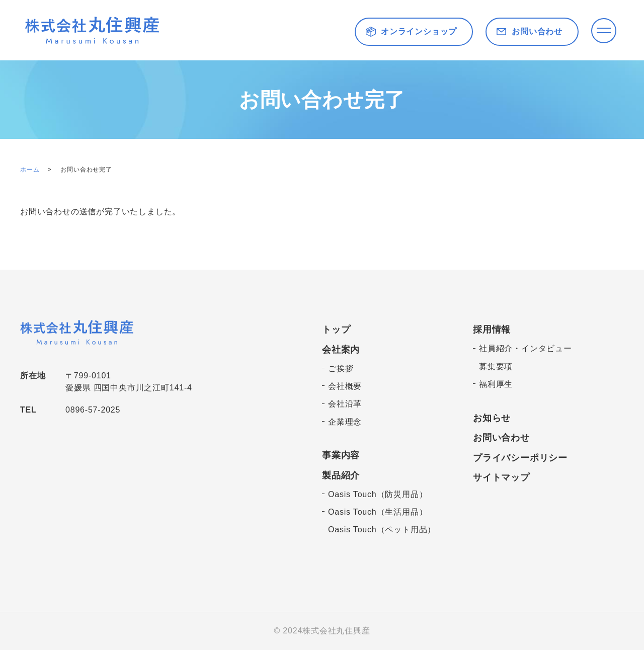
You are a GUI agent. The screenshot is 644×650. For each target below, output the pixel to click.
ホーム (30, 170)
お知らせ (492, 418)
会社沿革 (345, 404)
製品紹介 (341, 475)
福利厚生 (496, 384)
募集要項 (496, 367)
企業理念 (345, 422)
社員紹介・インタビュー (526, 348)
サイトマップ (501, 477)
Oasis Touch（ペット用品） (382, 530)
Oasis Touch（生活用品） (378, 512)
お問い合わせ (537, 31)
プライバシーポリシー (520, 458)
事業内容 (341, 455)
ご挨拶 (341, 369)
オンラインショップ (419, 31)
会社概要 (345, 386)
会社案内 (341, 350)
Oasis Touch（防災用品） (378, 494)
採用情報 (492, 330)
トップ (336, 330)
